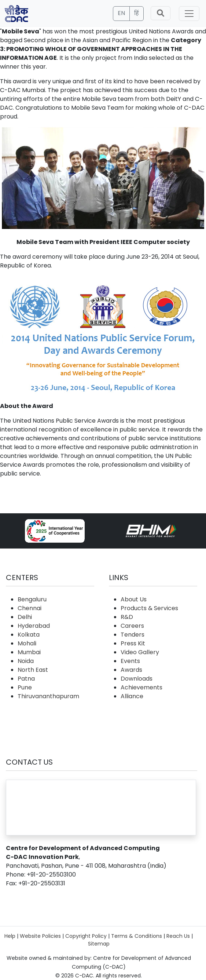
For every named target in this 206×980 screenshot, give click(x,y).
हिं (137, 13)
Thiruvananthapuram (48, 696)
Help (10, 936)
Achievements (141, 687)
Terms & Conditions (137, 936)
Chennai (30, 608)
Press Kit (133, 643)
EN (121, 13)
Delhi (25, 617)
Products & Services (149, 608)
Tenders (133, 635)
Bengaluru (32, 599)
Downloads (137, 679)
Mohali (27, 643)
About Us (134, 599)
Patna (26, 679)
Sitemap (99, 944)
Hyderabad (34, 626)
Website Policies (40, 936)
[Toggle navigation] (189, 14)
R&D (127, 617)
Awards (131, 670)
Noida (26, 661)
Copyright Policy (86, 936)
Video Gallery (140, 652)
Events (130, 661)
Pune (25, 687)
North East (33, 670)
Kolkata (29, 635)
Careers (132, 626)
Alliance (132, 696)
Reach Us (178, 936)
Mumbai (29, 652)
